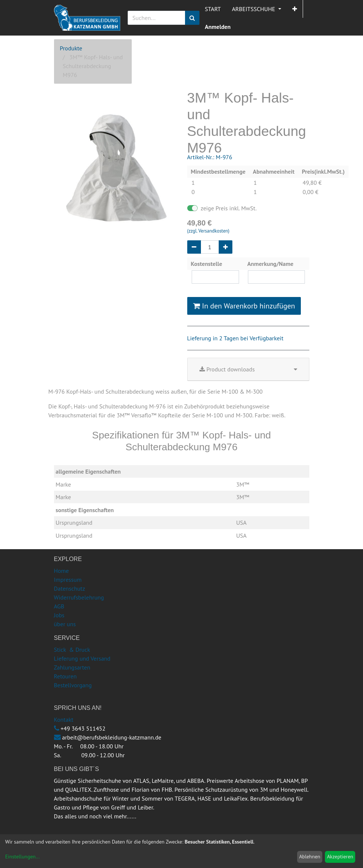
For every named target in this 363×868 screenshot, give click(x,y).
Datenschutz (70, 588)
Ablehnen (310, 857)
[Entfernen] (194, 247)
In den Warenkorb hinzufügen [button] (244, 306)
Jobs (59, 615)
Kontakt (64, 720)
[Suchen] (192, 18)
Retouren (65, 676)
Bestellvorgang (73, 685)
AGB (59, 606)
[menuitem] (213, 9)
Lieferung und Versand (82, 658)
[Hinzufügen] (226, 247)
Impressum (68, 580)
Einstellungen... (22, 857)
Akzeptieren (340, 857)
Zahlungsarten (72, 667)
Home (61, 571)
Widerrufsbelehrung (79, 597)
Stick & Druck (72, 650)
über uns (65, 624)
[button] (295, 9)
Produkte (71, 48)
